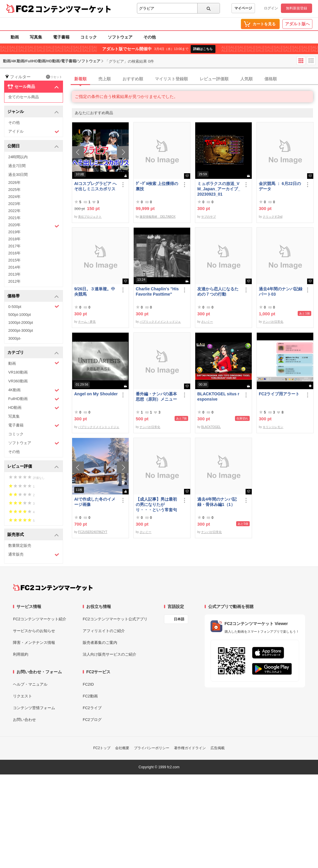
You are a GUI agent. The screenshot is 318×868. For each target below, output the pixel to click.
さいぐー (207, 322)
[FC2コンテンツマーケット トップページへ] (53, 587)
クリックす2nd (273, 217)
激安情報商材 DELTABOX (158, 217)
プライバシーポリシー (152, 748)
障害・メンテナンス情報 (34, 643)
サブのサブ (208, 217)
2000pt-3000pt (21, 330)
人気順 (246, 79)
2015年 (14, 260)
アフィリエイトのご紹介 (104, 631)
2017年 (14, 246)
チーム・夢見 (87, 322)
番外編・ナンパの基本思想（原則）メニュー (156, 396)
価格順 (271, 79)
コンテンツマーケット (73, 9)
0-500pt (34, 306)
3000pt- (15, 338)
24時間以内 (18, 157)
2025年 (14, 190)
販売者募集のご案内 (100, 643)
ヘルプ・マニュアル (30, 684)
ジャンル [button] (33, 112)
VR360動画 (18, 381)
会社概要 (122, 748)
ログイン (271, 8)
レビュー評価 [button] (33, 467)
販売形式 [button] (33, 535)
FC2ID (88, 684)
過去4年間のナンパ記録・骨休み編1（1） (217, 502)
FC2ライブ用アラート (279, 394)
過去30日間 (18, 175)
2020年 (34, 226)
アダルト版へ (297, 24)
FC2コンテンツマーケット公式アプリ (115, 619)
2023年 (14, 204)
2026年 (14, 183)
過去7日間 (17, 166)
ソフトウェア (120, 37)
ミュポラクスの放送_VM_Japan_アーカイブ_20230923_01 (219, 189)
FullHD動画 (34, 399)
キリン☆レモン (273, 427)
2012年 (14, 281)
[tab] (195, 79)
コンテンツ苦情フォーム (34, 708)
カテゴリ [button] (33, 353)
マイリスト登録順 (171, 79)
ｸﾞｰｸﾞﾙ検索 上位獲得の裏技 (157, 186)
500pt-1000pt (20, 315)
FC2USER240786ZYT (93, 532)
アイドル (34, 132)
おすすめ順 (133, 79)
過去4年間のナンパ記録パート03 (281, 291)
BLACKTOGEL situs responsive (218, 396)
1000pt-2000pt (21, 323)
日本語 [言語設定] (179, 619)
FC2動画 (90, 696)
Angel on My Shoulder (96, 394)
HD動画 (34, 408)
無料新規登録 (297, 8)
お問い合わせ (24, 720)
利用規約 (21, 654)
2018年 (14, 239)
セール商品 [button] (33, 87)
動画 (15, 37)
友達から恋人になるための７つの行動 (218, 291)
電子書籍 (61, 37)
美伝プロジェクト (90, 217)
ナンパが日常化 (273, 322)
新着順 (80, 79)
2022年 (14, 211)
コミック (89, 37)
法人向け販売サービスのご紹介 (110, 654)
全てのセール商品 (24, 97)
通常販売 (34, 555)
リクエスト (23, 696)
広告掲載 (218, 748)
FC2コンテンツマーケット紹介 (40, 619)
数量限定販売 (20, 545)
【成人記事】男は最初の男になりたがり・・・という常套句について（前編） (156, 505)
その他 (150, 37)
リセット (54, 77)
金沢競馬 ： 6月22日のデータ (280, 186)
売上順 (105, 79)
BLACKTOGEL (211, 427)
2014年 (14, 267)
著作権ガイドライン (190, 748)
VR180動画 (18, 372)
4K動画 (34, 390)
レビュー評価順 (214, 79)
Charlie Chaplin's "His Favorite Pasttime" (157, 291)
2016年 (14, 253)
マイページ (243, 8)
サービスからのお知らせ (34, 631)
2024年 (14, 197)
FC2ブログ (92, 720)
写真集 (36, 37)
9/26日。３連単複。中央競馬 (95, 291)
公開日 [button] (33, 146)
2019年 (14, 232)
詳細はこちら (203, 49)
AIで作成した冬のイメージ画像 (95, 502)
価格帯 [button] (33, 296)
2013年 (14, 274)
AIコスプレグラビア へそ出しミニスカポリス (95, 186)
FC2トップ (102, 748)
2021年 (14, 218)
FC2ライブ (92, 708)
